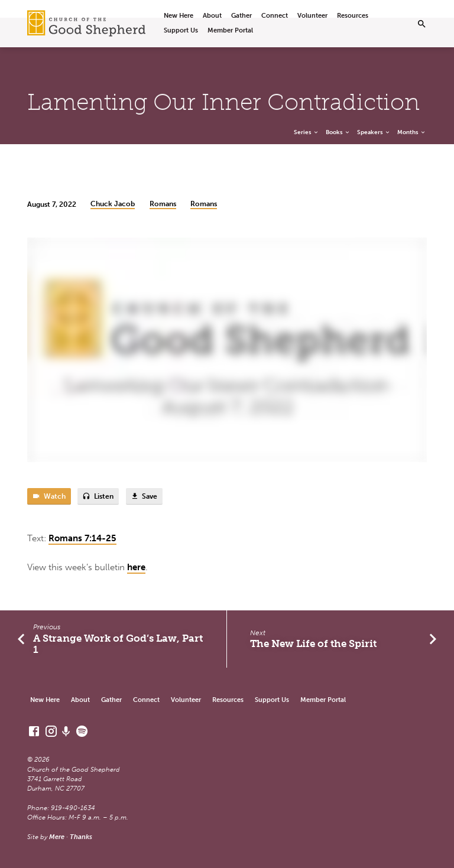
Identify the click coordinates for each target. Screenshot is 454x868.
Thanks (81, 837)
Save (144, 497)
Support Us (181, 30)
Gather (241, 16)
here (136, 567)
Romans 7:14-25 (82, 538)
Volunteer (312, 16)
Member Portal (230, 30)
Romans (163, 204)
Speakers (374, 132)
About (212, 16)
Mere (57, 837)
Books (338, 132)
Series (307, 132)
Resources (353, 16)
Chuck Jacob (113, 204)
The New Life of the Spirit (313, 643)
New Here (179, 16)
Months (412, 132)
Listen (98, 497)
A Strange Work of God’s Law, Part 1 (118, 644)
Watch (49, 497)
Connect (275, 16)
